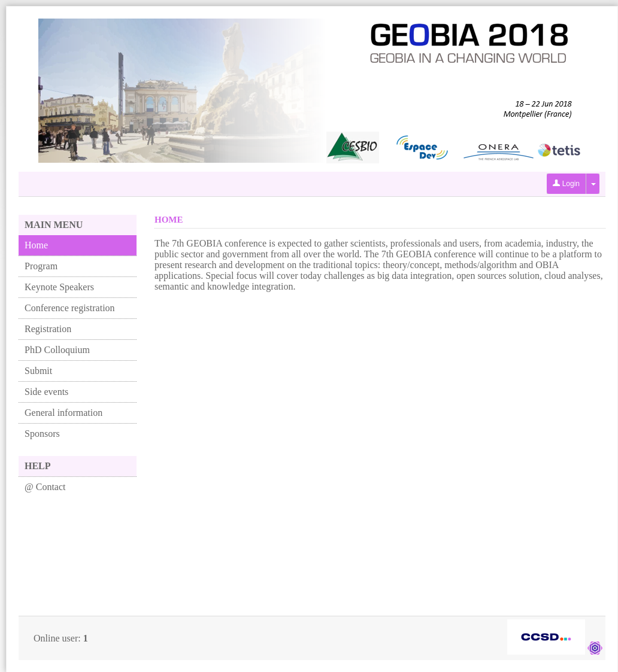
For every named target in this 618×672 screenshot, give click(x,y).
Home (36, 245)
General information (63, 413)
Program (41, 266)
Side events (46, 392)
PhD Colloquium (57, 350)
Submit (38, 371)
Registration (48, 329)
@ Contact (45, 487)
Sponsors (42, 434)
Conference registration (70, 308)
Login (566, 184)
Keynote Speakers (59, 287)
